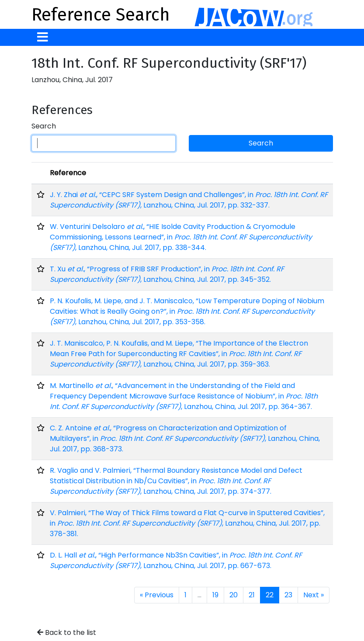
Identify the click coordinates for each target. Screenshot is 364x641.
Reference (68, 173)
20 (234, 595)
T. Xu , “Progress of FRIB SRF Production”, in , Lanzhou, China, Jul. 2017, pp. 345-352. (167, 274)
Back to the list (67, 632)
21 (252, 595)
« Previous (157, 595)
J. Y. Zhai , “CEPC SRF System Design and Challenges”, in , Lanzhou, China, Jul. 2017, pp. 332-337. (189, 200)
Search (44, 126)
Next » (314, 595)
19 (215, 595)
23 (288, 595)
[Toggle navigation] (43, 37)
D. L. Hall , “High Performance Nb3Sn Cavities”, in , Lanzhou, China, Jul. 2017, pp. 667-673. (176, 560)
